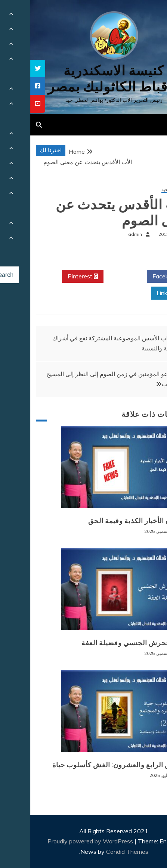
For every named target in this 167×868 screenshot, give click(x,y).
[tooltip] (7, 68)
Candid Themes (97, 852)
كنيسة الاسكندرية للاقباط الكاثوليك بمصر (84, 79)
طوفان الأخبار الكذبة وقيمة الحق (107, 521)
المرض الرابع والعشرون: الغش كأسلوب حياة (89, 765)
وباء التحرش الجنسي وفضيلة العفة (103, 643)
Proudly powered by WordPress (61, 841)
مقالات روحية (143, 190)
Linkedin (140, 293)
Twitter (95, 277)
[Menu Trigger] (149, 16)
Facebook (138, 277)
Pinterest (52, 277)
